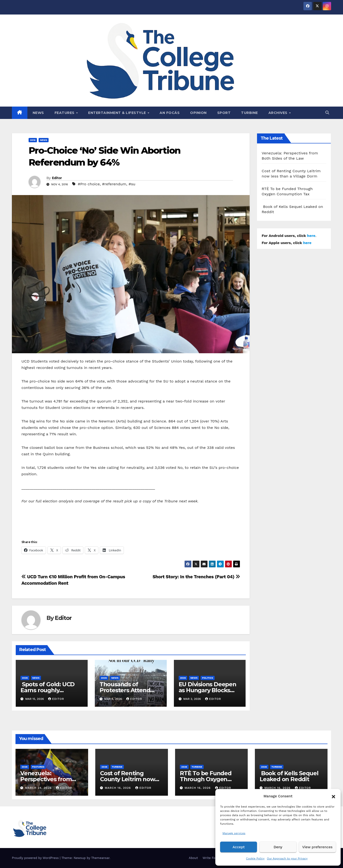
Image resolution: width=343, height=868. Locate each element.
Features (65, 113)
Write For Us (212, 858)
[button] (333, 796)
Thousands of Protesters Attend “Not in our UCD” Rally (131, 690)
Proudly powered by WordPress (36, 858)
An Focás (170, 113)
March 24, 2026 (39, 788)
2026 (25, 678)
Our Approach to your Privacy (287, 858)
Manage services (234, 833)
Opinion (198, 113)
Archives (279, 113)
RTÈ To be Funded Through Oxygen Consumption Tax (206, 779)
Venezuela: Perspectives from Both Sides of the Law (51, 779)
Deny (278, 847)
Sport (224, 113)
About (193, 858)
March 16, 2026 (118, 788)
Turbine (250, 113)
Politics (207, 678)
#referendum (114, 184)
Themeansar (100, 858)
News (38, 113)
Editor (57, 178)
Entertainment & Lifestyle (118, 113)
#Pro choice (89, 184)
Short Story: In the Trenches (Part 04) (196, 577)
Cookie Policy (255, 858)
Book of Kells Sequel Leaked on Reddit (289, 776)
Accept (239, 847)
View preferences (317, 847)
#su (132, 184)
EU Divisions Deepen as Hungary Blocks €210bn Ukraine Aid (207, 690)
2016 (33, 140)
